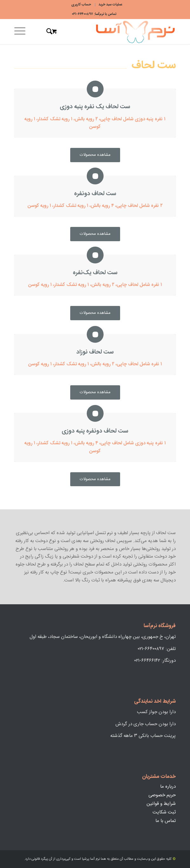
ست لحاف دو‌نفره (95, 194)
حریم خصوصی (162, 795)
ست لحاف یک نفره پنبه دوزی (95, 107)
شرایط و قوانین (161, 804)
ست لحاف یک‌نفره (95, 273)
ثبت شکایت (164, 812)
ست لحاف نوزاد (95, 352)
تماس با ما (166, 821)
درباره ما (168, 787)
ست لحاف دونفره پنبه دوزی (95, 431)
